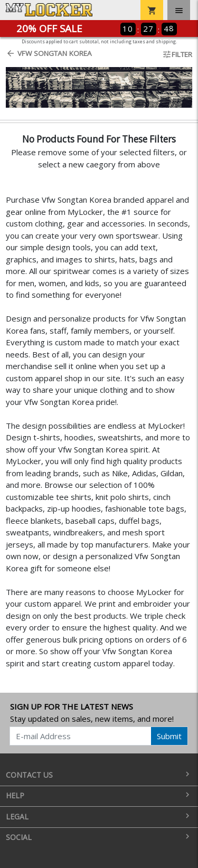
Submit (169, 736)
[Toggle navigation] (179, 10)
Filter (177, 54)
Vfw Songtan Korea (49, 53)
